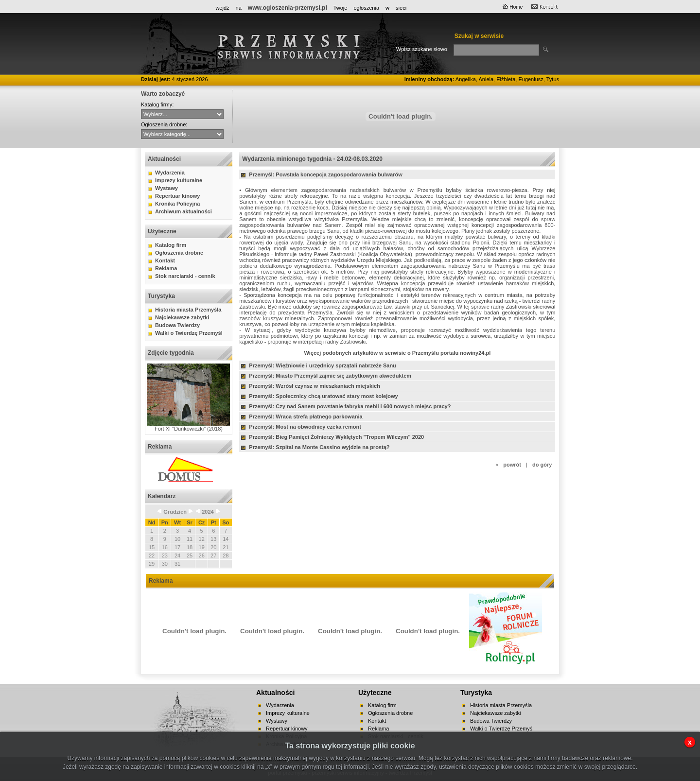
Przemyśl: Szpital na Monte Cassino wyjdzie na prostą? (319, 447)
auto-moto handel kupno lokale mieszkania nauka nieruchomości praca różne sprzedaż (182, 134)
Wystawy (166, 188)
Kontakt (165, 260)
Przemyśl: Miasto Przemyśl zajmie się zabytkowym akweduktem (330, 376)
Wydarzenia (170, 173)
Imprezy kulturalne (179, 180)
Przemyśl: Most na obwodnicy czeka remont (305, 427)
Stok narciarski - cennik (185, 276)
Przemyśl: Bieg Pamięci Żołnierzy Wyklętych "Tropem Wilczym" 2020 (336, 437)
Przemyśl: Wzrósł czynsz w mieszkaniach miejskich (315, 386)
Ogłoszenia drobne (179, 253)
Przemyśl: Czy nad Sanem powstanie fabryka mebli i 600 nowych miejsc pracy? (350, 406)
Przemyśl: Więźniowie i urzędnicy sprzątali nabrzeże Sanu (323, 365)
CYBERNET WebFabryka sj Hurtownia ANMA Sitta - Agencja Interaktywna (182, 114)
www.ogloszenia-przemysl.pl (288, 8)
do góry (542, 465)
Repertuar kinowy (177, 196)
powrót (512, 465)
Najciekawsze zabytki (182, 317)
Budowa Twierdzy (177, 325)
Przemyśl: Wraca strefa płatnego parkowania (306, 417)
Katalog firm (171, 245)
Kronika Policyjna (177, 204)
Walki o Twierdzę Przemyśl (189, 333)
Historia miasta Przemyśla (188, 310)
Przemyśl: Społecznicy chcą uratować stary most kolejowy (323, 396)
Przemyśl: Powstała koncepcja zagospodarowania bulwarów (325, 174)
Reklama (166, 268)
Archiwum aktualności (184, 211)
